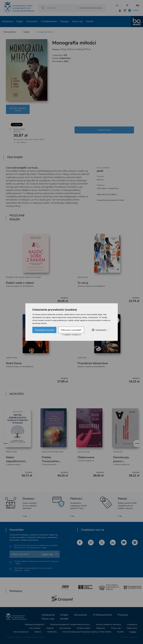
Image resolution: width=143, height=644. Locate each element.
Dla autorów (32, 21)
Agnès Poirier (12, 358)
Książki (20, 21)
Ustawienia (100, 330)
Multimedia (52, 632)
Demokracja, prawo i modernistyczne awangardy (123, 463)
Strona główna (10, 32)
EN (117, 6)
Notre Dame (14, 363)
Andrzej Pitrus (83, 49)
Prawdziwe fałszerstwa (93, 363)
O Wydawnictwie (49, 21)
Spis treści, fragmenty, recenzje (18, 109)
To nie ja (83, 283)
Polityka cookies (84, 628)
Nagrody (50, 628)
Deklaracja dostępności (35, 624)
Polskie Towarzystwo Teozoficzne (50, 461)
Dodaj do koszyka (104, 130)
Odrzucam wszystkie (71, 330)
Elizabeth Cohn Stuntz (15, 277)
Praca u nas (77, 21)
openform (133, 637)
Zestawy (38, 632)
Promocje (64, 21)
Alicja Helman (68, 49)
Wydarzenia (7, 21)
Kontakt (90, 21)
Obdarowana (86, 457)
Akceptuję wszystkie (44, 330)
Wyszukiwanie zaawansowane (91, 8)
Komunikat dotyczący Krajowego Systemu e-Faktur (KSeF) (87, 632)
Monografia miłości (45, 32)
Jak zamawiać (65, 628)
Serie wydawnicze (21, 632)
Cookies (133, 632)
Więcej (44, 548)
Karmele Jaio (83, 277)
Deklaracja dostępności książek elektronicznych (70, 624)
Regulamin (101, 628)
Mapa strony (132, 628)
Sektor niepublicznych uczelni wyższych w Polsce (17, 463)
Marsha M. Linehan (33, 277)
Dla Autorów (35, 628)
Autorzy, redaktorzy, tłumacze (108, 624)
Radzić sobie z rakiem (20, 283)
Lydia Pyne (82, 358)
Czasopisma (132, 624)
